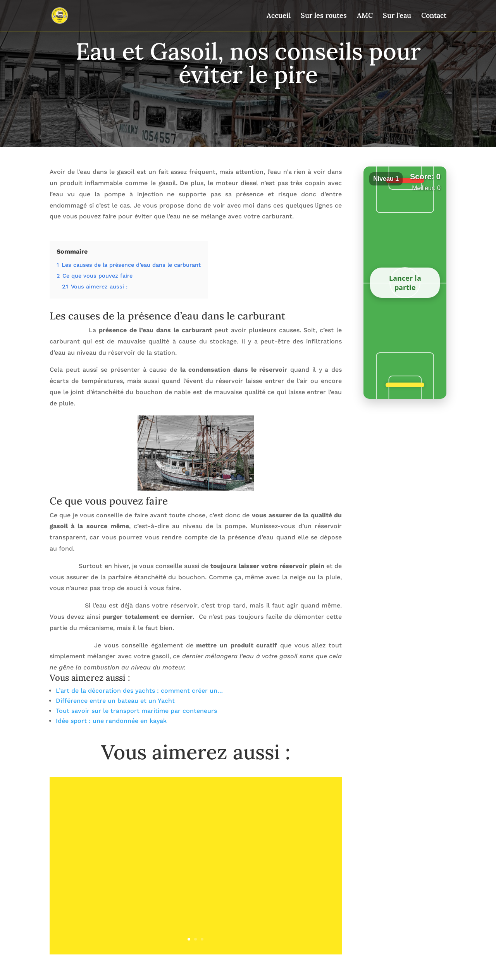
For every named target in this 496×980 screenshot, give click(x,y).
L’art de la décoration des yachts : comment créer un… (139, 691)
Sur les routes (324, 16)
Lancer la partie (405, 283)
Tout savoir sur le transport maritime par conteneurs (136, 711)
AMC (365, 16)
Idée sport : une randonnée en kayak (111, 721)
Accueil (279, 16)
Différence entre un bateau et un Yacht (115, 701)
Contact (434, 16)
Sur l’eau (397, 16)
